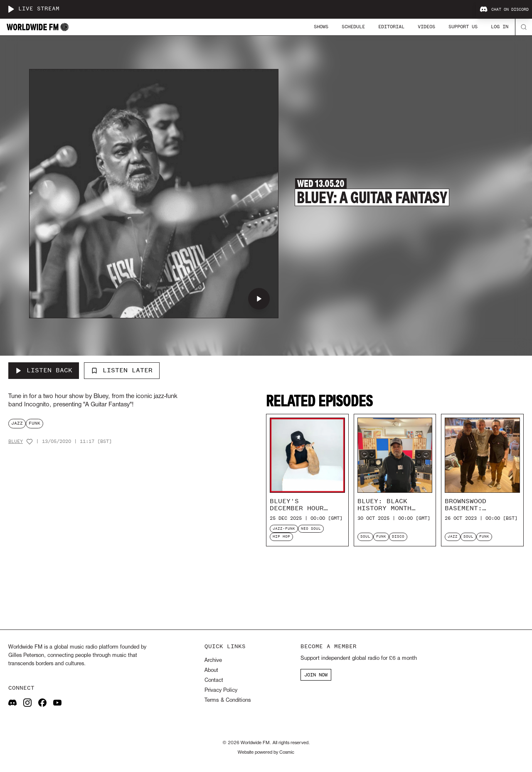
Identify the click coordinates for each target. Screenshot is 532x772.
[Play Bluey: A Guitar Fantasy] (259, 299)
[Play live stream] (11, 9)
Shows (321, 27)
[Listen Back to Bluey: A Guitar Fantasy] (44, 371)
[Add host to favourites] (30, 442)
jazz (17, 423)
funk (34, 423)
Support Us (463, 27)
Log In (500, 27)
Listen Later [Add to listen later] (122, 370)
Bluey (16, 441)
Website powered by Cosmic (266, 752)
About (211, 670)
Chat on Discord (504, 10)
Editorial (391, 27)
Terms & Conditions (228, 700)
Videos (426, 27)
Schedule (353, 27)
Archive (213, 660)
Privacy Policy (221, 690)
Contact (214, 680)
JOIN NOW (316, 675)
